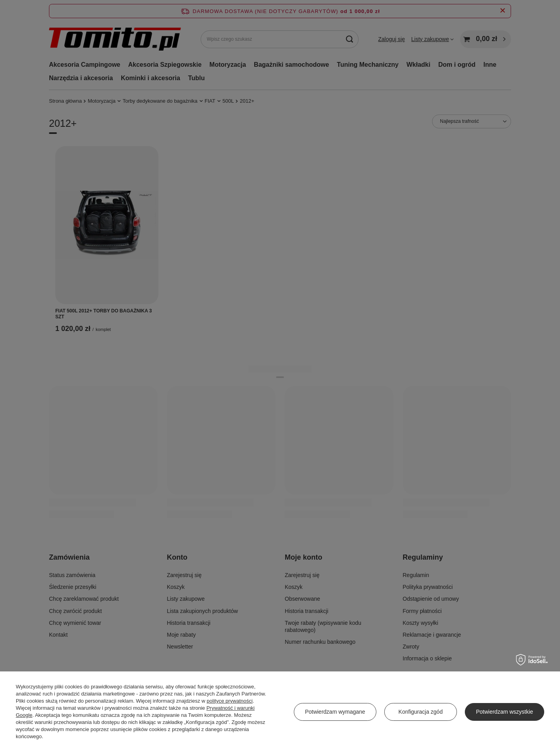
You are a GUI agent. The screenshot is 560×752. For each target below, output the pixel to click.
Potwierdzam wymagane (335, 712)
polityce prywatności (229, 701)
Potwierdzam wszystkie (505, 712)
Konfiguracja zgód (421, 712)
